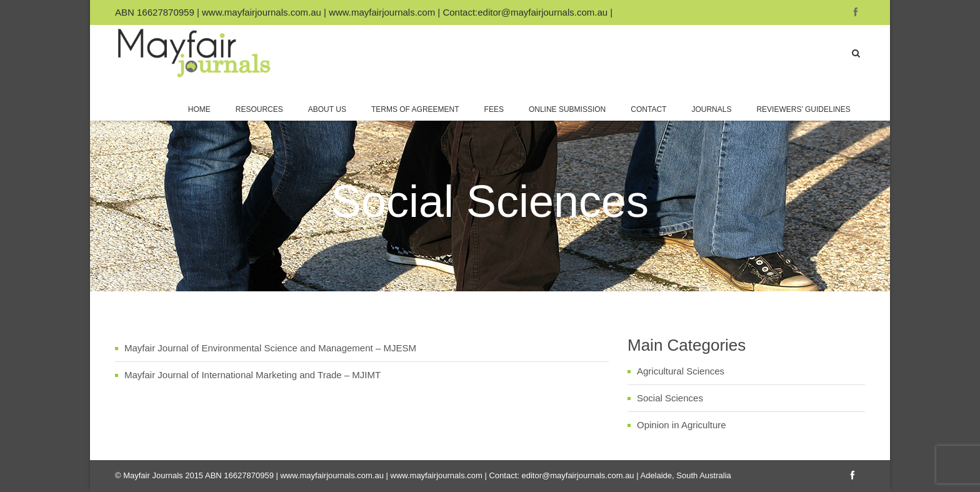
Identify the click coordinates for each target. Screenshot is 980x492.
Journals (711, 109)
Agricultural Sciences (681, 371)
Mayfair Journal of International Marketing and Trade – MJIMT (252, 375)
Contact (648, 109)
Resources (259, 109)
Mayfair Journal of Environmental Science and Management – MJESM (270, 348)
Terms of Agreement (415, 109)
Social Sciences (670, 398)
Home (199, 109)
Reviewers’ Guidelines (804, 109)
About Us (327, 109)
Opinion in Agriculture (682, 425)
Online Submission (567, 109)
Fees (494, 109)
